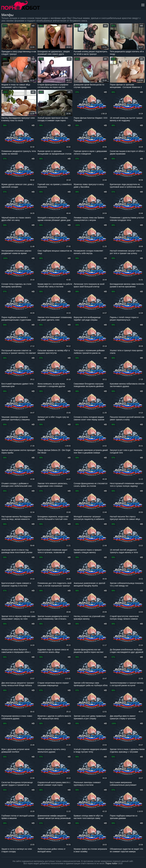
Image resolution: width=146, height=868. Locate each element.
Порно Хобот (111, 863)
